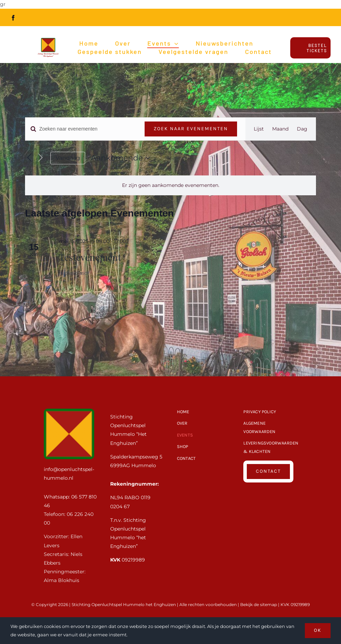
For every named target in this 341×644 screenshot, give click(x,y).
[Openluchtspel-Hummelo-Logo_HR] (48, 38)
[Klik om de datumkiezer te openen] (122, 158)
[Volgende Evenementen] (41, 158)
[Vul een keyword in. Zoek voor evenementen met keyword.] (81, 129)
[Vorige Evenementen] (29, 158)
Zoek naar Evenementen (191, 129)
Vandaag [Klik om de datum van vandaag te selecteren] (68, 158)
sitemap (269, 604)
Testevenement (90, 257)
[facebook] (13, 18)
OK (318, 630)
